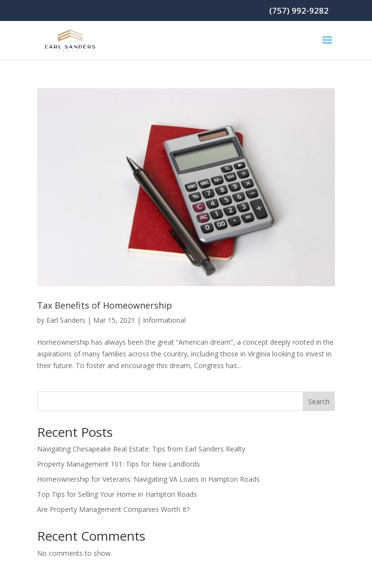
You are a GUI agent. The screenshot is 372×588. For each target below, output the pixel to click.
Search (319, 402)
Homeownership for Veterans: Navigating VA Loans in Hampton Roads (148, 479)
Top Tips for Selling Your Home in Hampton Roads (117, 494)
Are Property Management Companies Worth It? (113, 509)
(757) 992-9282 (299, 10)
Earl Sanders (66, 320)
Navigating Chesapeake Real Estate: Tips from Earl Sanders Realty (141, 449)
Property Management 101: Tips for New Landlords (118, 464)
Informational (164, 320)
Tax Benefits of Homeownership (105, 305)
